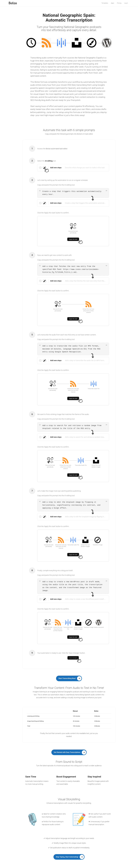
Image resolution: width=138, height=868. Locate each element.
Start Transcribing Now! (67, 678)
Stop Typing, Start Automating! (67, 857)
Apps (113, 3)
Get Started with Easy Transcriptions (67, 752)
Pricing (119, 3)
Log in (126, 3)
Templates (105, 3)
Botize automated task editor (57, 149)
